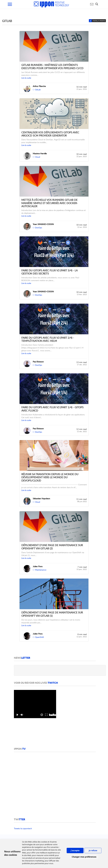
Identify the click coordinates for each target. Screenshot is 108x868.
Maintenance (41, 570)
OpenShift (39, 637)
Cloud (38, 157)
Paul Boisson (38, 362)
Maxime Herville (40, 153)
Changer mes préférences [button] (84, 857)
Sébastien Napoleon (41, 498)
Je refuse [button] (93, 850)
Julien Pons (38, 566)
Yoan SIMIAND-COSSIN (43, 224)
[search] (97, 4)
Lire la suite (26, 78)
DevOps (39, 228)
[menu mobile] (10, 4)
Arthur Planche (39, 86)
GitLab (38, 90)
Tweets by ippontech (23, 828)
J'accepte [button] (75, 850)
